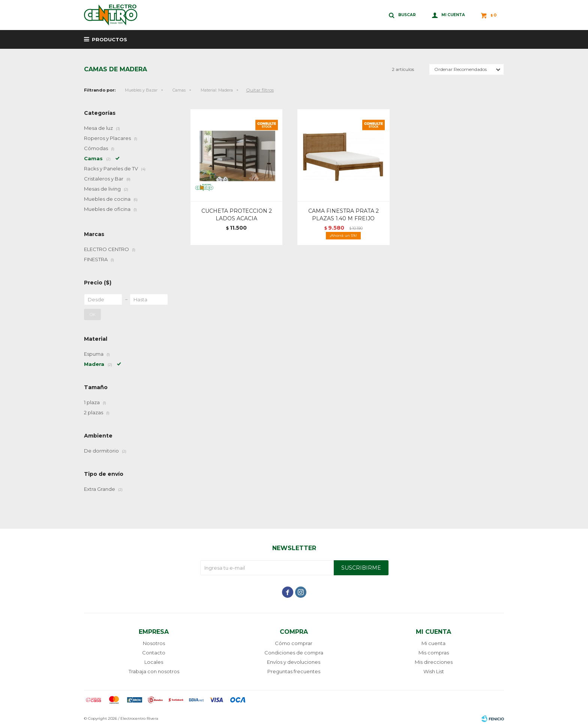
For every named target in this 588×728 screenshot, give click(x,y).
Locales (154, 662)
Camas (179, 90)
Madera (217, 90)
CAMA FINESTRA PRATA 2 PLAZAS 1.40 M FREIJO (343, 215)
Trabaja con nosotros (154, 671)
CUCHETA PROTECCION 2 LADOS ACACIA (237, 215)
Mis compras (434, 653)
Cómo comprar (294, 643)
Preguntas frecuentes (294, 671)
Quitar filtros (260, 90)
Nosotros (154, 643)
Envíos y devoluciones (294, 662)
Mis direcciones (434, 662)
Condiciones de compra (294, 653)
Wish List (434, 671)
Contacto (154, 653)
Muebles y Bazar (141, 90)
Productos (109, 39)
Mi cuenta (433, 643)
